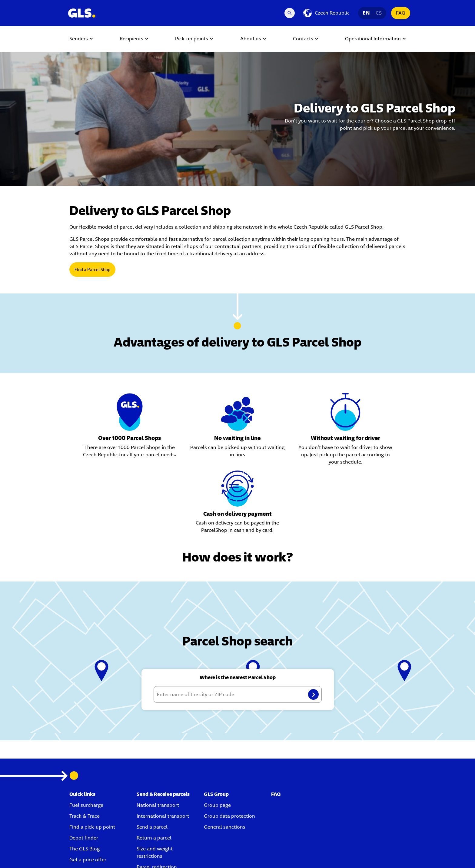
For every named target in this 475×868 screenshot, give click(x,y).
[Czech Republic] (326, 13)
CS (379, 13)
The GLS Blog (85, 788)
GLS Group (216, 733)
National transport (158, 744)
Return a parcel (154, 777)
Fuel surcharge (86, 744)
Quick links (82, 733)
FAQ (401, 13)
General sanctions (225, 766)
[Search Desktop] (290, 13)
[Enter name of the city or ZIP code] (238, 633)
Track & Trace (85, 755)
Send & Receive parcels (163, 733)
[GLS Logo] (81, 13)
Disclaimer (397, 856)
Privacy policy (279, 856)
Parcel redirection (157, 806)
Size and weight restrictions (155, 791)
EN (366, 13)
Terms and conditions (316, 856)
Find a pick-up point (92, 766)
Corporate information (361, 856)
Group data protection (229, 755)
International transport (163, 755)
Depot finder (84, 777)
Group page (217, 744)
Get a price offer (88, 799)
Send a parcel (152, 766)
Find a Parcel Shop (92, 270)
